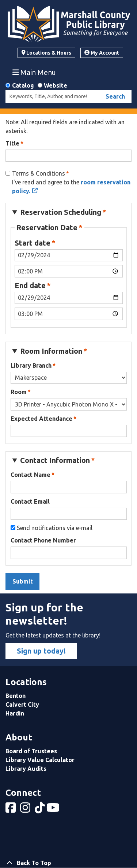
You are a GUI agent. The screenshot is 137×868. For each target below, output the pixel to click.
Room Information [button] (51, 351)
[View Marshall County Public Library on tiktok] (41, 810)
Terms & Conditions (39, 173)
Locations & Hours (47, 53)
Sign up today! (41, 651)
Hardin (15, 713)
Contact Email (30, 501)
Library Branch (31, 365)
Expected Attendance (41, 419)
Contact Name (31, 475)
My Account (102, 53)
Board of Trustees (31, 751)
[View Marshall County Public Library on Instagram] (26, 810)
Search (115, 96)
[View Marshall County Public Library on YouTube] (54, 810)
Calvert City (22, 705)
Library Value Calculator (40, 760)
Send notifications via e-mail (55, 528)
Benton (16, 696)
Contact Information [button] (55, 460)
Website (56, 85)
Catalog (23, 85)
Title (12, 143)
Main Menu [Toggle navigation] (34, 72)
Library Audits (26, 769)
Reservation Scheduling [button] (61, 212)
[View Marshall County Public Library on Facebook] (11, 810)
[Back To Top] (68, 863)
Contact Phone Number (43, 540)
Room (19, 392)
